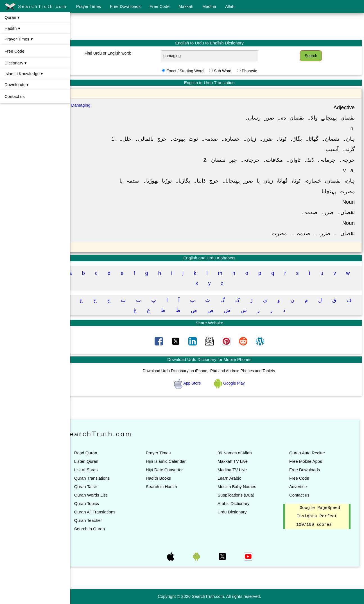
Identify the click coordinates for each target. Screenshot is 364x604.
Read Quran (101, 453)
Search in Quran (105, 529)
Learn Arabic (237, 478)
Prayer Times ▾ (19, 39)
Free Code (160, 6)
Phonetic (257, 71)
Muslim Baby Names (245, 487)
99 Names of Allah (242, 453)
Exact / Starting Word (193, 71)
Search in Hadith (173, 487)
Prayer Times (89, 6)
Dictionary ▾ (16, 63)
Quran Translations (108, 478)
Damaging (96, 105)
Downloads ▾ (17, 85)
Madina (209, 6)
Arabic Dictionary (241, 503)
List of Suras (101, 470)
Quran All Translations (110, 512)
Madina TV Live (240, 470)
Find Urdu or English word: (121, 53)
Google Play (237, 383)
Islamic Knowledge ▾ (24, 74)
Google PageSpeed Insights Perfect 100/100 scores (320, 517)
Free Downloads (125, 6)
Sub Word (230, 71)
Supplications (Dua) (244, 495)
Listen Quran (102, 461)
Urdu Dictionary (240, 512)
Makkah (186, 6)
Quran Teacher (104, 520)
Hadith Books (170, 478)
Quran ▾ (12, 17)
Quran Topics (102, 503)
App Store (196, 383)
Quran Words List (106, 495)
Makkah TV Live (240, 461)
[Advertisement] (217, 26)
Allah (230, 6)
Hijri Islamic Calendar (177, 461)
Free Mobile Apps (310, 461)
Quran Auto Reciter (311, 453)
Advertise (302, 487)
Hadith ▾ (12, 28)
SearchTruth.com (36, 7)
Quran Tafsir (101, 487)
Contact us (15, 96)
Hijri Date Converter (176, 470)
